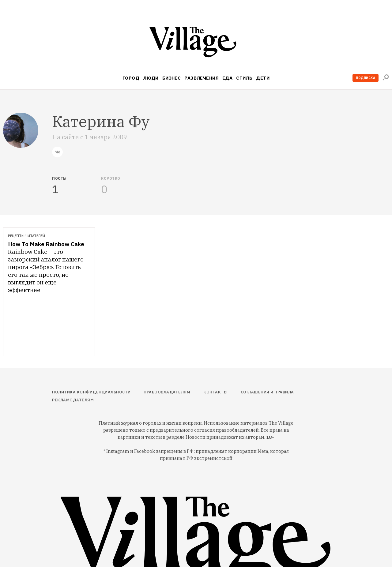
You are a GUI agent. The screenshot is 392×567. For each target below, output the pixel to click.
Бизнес (172, 78)
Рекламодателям (73, 400)
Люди (151, 78)
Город (131, 78)
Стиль (244, 78)
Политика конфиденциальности (91, 392)
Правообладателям (167, 392)
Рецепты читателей (26, 236)
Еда (227, 78)
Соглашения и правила (267, 392)
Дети (263, 78)
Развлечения (202, 78)
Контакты (215, 392)
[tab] (73, 184)
